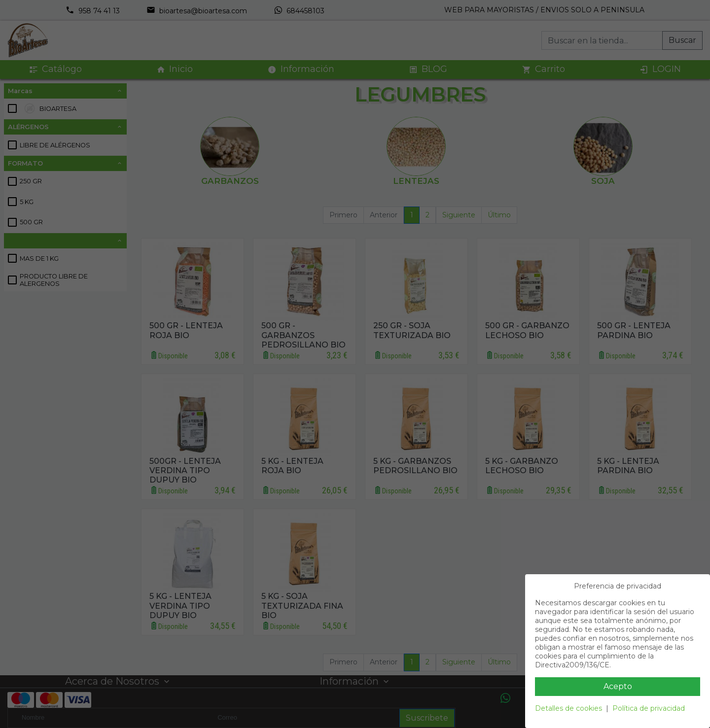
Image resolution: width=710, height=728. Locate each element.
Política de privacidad (649, 708)
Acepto (618, 686)
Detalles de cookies (568, 708)
